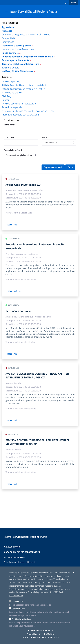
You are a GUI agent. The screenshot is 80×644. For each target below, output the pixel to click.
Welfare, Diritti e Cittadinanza (18, 71)
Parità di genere (10, 53)
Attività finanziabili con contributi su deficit (23, 89)
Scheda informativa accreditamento (20, 562)
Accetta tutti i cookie (41, 634)
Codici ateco (9, 137)
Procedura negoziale (12, 107)
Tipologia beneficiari (13, 150)
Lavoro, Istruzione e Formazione (18, 49)
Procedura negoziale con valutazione (20, 115)
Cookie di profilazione (21, 619)
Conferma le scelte (41, 631)
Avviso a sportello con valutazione (19, 104)
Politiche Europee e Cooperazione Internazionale (28, 57)
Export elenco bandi (53, 167)
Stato (44, 137)
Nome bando (10, 125)
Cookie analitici (18, 609)
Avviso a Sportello (11, 81)
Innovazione (8, 42)
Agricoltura (8, 27)
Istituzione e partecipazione (17, 45)
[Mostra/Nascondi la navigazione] (6, 11)
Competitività (9, 38)
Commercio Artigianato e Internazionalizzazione (26, 34)
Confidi (5, 100)
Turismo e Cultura (11, 68)
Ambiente (7, 31)
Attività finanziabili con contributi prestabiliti (24, 85)
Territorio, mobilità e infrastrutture (20, 64)
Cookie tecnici (18, 601)
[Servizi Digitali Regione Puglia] (35, 11)
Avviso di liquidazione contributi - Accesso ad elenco (28, 111)
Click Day (6, 96)
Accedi (73, 3)
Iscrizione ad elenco (12, 93)
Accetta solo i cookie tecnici (41, 637)
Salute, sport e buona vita (16, 60)
